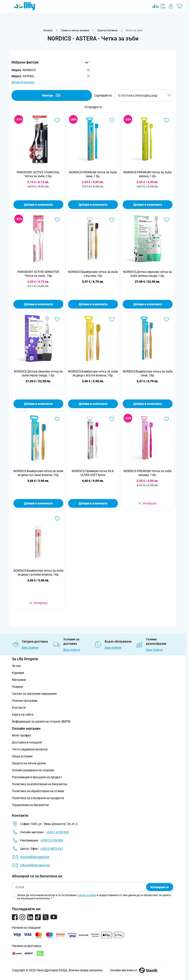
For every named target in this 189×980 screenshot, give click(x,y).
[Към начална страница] (48, 30)
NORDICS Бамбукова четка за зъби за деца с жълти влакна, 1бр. (93, 373)
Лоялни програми (25, 701)
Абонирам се (160, 887)
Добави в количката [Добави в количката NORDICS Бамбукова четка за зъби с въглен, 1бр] (93, 304)
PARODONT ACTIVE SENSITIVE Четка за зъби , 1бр (38, 274)
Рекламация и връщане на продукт (37, 777)
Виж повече (30, 648)
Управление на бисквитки (30, 805)
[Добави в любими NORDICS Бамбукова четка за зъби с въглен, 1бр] (112, 220)
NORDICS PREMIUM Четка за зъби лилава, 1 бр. (147, 473)
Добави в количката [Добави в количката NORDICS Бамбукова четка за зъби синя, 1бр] (148, 404)
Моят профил (21, 735)
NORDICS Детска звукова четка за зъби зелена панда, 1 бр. (147, 274)
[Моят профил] (171, 6)
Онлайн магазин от (134, 970)
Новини (17, 687)
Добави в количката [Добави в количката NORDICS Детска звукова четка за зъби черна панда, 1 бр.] (38, 404)
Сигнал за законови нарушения (34, 694)
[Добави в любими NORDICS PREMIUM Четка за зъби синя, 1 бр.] (112, 120)
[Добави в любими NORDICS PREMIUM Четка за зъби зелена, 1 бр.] (166, 120)
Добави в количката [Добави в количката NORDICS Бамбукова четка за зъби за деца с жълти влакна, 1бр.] (93, 404)
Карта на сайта (23, 715)
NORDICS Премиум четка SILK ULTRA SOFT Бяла (93, 473)
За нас (16, 666)
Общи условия (22, 756)
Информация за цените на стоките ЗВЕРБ (41, 721)
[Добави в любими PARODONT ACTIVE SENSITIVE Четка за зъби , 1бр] (57, 220)
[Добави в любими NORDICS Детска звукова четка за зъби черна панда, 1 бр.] (57, 319)
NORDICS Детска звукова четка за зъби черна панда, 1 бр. (38, 373)
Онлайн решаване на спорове (33, 770)
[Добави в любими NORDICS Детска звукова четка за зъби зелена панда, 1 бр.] (166, 220)
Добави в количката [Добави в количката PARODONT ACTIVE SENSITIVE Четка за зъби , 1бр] (38, 304)
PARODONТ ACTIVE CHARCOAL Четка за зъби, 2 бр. (38, 174)
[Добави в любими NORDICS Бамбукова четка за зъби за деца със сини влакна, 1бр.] (57, 419)
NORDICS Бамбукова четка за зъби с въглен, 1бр (93, 274)
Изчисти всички (23, 82)
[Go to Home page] (25, 6)
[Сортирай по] (144, 95)
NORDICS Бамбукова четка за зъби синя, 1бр (148, 373)
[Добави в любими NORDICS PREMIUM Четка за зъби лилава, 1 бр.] (166, 419)
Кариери (18, 673)
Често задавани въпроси (30, 749)
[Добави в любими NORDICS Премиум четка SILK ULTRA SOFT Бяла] (112, 419)
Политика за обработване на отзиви (38, 791)
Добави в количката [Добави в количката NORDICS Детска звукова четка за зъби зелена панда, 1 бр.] (148, 304)
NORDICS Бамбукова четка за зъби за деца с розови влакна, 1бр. (38, 573)
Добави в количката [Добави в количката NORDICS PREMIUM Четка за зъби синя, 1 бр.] (93, 205)
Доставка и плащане (27, 742)
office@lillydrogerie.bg (35, 865)
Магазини (19, 680)
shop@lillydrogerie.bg (35, 857)
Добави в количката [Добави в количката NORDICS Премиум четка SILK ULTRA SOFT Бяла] (93, 503)
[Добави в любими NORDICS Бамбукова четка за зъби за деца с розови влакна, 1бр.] (57, 519)
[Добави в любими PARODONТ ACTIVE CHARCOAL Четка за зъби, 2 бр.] (57, 120)
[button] (51, 62)
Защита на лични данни (29, 763)
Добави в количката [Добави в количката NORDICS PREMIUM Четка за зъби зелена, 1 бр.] (148, 205)
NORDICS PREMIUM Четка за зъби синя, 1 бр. (93, 174)
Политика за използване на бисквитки (40, 784)
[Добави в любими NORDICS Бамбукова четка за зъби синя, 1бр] (166, 319)
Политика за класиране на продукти (38, 798)
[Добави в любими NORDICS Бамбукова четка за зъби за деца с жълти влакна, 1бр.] (112, 319)
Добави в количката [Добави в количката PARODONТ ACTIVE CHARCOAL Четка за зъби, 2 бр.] (38, 205)
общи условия (87, 895)
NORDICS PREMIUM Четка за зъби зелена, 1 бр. (147, 174)
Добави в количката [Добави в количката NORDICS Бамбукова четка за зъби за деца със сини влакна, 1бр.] (38, 503)
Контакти (19, 708)
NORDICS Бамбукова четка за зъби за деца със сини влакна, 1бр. (38, 473)
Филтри (52, 95)
